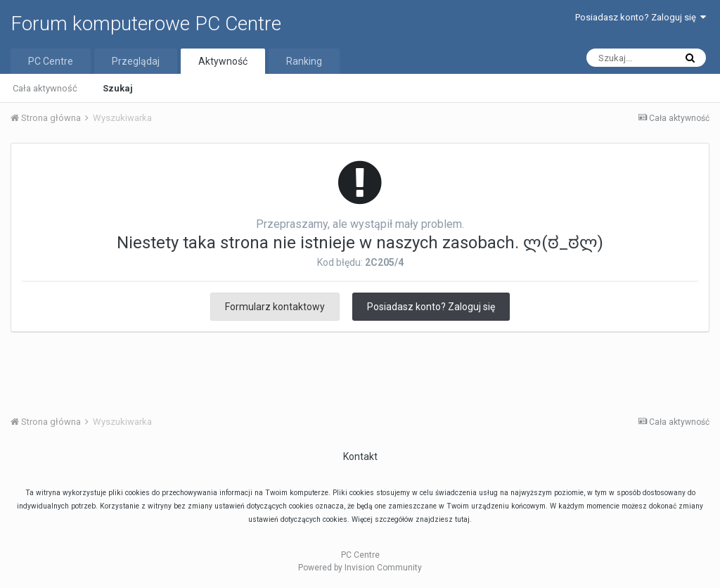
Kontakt (360, 456)
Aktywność (223, 61)
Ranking (304, 61)
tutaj (462, 519)
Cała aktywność (45, 88)
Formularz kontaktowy (275, 307)
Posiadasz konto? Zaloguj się (641, 17)
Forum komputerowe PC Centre (146, 24)
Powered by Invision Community (360, 568)
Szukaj (118, 88)
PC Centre (51, 61)
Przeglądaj (136, 61)
